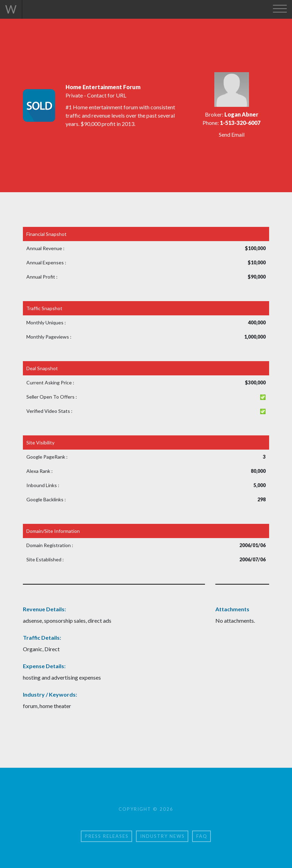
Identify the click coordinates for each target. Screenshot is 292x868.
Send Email (232, 134)
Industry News (162, 836)
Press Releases (107, 836)
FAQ (202, 836)
